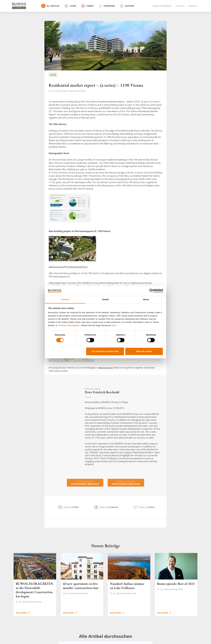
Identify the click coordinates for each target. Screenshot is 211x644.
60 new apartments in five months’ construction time (82, 585)
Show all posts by (126, 483)
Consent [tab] (65, 300)
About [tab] (146, 300)
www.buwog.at (106, 368)
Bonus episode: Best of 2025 (176, 585)
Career (87, 6)
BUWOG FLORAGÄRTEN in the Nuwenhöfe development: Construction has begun (35, 585)
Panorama (107, 6)
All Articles (50, 6)
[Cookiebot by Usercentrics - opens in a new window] (151, 291)
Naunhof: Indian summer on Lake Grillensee (129, 585)
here (114, 325)
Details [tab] (105, 300)
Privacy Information (69, 325)
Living (70, 6)
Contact (180, 6)
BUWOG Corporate (162, 6)
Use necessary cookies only (105, 351)
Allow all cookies (144, 351)
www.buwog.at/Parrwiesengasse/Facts (68, 267)
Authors (127, 6)
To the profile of (85, 483)
